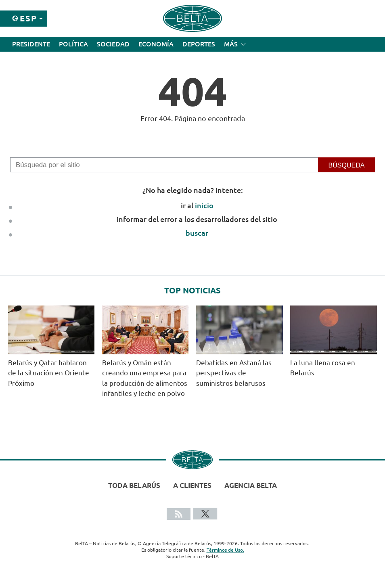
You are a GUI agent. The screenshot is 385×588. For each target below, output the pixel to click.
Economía (156, 44)
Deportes (199, 44)
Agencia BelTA (251, 485)
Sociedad (113, 44)
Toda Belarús (134, 485)
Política (73, 44)
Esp (28, 18)
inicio (204, 205)
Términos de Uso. (225, 550)
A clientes (192, 485)
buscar (197, 233)
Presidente (31, 44)
